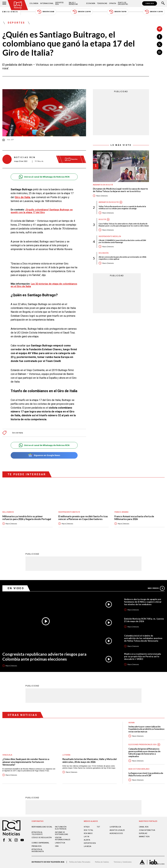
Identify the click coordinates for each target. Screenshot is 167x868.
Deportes (16, 23)
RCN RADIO (88, 833)
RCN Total (89, 830)
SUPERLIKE (143, 833)
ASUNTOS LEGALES (117, 830)
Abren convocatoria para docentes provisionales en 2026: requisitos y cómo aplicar (123, 258)
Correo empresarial (40, 843)
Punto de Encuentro (123, 3)
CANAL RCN (150, 3)
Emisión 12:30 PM (82, 12)
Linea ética (60, 843)
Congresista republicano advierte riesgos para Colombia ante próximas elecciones (44, 657)
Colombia (34, 3)
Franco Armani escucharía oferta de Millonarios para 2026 (134, 518)
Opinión (113, 3)
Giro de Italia (18, 433)
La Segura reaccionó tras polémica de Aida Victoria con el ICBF (146, 774)
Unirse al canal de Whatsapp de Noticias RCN (44, 177)
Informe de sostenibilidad (62, 833)
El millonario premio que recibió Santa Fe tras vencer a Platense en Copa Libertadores (83, 518)
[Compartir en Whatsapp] (160, 52)
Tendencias (102, 3)
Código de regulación (42, 838)
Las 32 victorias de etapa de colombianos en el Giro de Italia (44, 285)
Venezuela (7, 755)
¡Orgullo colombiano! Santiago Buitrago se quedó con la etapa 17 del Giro (42, 211)
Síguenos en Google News (44, 455)
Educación (104, 253)
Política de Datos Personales (80, 862)
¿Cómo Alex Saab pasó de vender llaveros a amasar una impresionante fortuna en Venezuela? (26, 762)
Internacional (47, 3)
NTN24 (87, 827)
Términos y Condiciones (123, 862)
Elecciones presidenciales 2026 (142, 745)
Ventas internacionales (63, 839)
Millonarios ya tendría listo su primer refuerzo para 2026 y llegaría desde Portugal (27, 518)
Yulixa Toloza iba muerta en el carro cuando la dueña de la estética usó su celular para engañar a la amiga (122, 207)
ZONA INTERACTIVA (147, 830)
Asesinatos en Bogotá (103, 185)
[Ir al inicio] (18, 5)
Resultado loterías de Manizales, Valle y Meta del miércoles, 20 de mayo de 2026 (90, 761)
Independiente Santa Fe (69, 512)
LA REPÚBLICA (115, 827)
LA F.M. (87, 837)
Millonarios (8, 512)
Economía (91, 3)
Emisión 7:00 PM (118, 12)
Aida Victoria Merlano (139, 769)
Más (156, 588)
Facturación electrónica (61, 828)
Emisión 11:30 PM (154, 12)
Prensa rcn (36, 846)
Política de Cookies (102, 862)
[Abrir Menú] (4, 4)
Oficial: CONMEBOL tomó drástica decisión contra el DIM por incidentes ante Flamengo (122, 241)
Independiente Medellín (110, 236)
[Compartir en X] (160, 44)
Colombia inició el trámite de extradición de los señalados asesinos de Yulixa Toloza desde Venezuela (143, 638)
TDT (98, 827)
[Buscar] (163, 4)
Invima (131, 723)
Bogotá (102, 219)
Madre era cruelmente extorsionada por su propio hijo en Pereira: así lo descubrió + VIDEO (142, 656)
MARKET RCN (144, 837)
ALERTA (87, 840)
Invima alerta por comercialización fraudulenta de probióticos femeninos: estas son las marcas (147, 729)
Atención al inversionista (38, 850)
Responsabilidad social (42, 827)
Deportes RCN (59, 3)
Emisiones (10, 12)
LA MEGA (87, 846)
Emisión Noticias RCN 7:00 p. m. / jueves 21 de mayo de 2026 (144, 620)
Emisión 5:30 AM (46, 12)
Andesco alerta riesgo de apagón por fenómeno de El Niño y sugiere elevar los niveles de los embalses (143, 602)
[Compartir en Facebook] (160, 37)
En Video (16, 588)
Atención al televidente (37, 833)
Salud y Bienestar (73, 3)
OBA (57, 846)
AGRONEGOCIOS (116, 833)
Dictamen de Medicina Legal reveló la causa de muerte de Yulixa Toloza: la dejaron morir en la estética (120, 190)
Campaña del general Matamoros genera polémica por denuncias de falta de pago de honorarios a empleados (144, 753)
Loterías (66, 755)
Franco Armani (121, 512)
